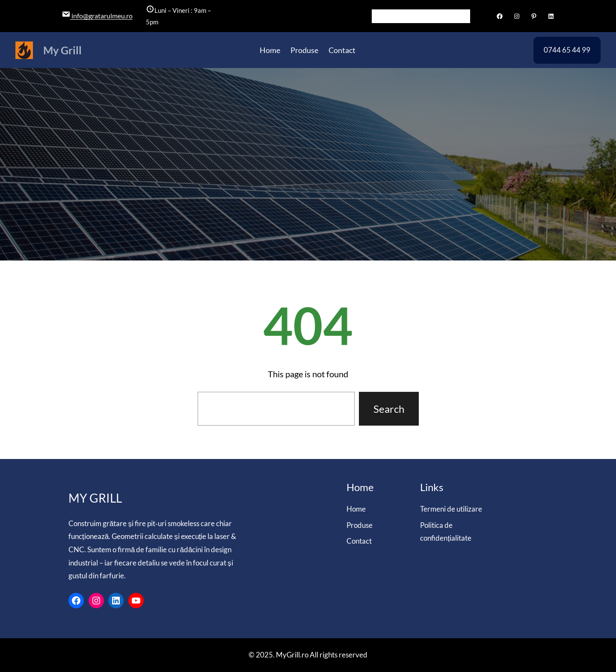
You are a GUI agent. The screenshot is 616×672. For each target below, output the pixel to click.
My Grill (62, 50)
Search (389, 409)
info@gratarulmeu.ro (101, 16)
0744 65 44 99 (567, 50)
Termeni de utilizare (451, 509)
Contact (359, 541)
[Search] (464, 16)
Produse (360, 525)
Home (356, 509)
